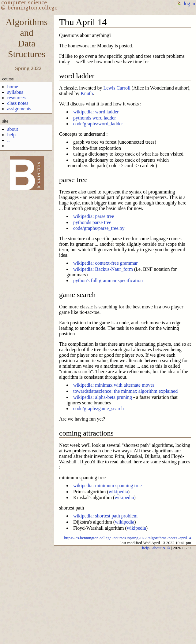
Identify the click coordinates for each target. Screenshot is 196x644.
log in (189, 4)
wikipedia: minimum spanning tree (107, 486)
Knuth (87, 93)
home (13, 87)
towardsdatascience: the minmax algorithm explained (125, 391)
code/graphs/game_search (98, 408)
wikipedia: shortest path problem (105, 516)
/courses (119, 538)
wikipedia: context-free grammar (106, 263)
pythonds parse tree (92, 222)
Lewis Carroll (117, 88)
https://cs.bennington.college (88, 538)
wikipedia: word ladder (96, 112)
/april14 (185, 538)
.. (8, 140)
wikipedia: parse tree (94, 216)
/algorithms (157, 538)
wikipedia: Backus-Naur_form (103, 269)
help (11, 135)
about (13, 129)
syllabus (15, 92)
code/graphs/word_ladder (98, 124)
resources (16, 98)
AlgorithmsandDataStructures (26, 38)
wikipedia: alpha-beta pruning (103, 397)
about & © (161, 548)
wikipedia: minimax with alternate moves (114, 385)
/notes (172, 538)
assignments (19, 109)
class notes (18, 103)
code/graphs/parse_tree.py (99, 228)
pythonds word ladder (95, 118)
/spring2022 (137, 538)
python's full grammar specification (108, 280)
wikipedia (118, 492)
